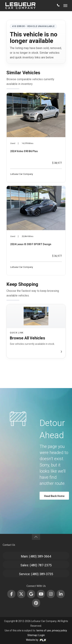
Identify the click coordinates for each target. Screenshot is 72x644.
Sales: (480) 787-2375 (36, 565)
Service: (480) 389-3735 (36, 574)
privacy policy (59, 630)
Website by (36, 640)
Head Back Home (54, 496)
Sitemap (32, 635)
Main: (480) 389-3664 (36, 556)
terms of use (44, 630)
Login (42, 635)
